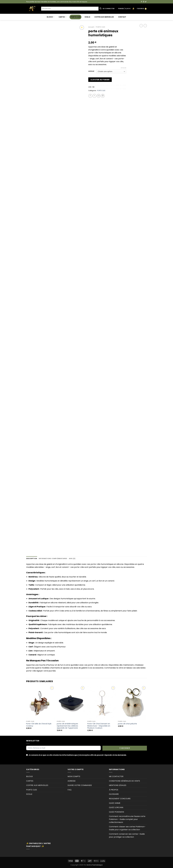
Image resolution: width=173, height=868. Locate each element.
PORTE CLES (76, 17)
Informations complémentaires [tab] (53, 559)
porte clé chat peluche (127, 724)
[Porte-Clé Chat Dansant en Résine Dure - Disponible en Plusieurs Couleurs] (102, 703)
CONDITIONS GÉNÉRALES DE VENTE (124, 781)
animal (91, 71)
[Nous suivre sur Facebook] (141, 2)
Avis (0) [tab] (72, 559)
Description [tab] (32, 559)
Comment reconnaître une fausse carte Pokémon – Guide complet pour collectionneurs (127, 819)
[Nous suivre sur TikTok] (146, 2)
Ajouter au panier (100, 80)
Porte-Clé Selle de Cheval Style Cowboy (39, 725)
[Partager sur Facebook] (90, 96)
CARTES (63, 17)
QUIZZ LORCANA (116, 807)
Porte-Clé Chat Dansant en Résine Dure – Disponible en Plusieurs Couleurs (99, 726)
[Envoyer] (100, 9)
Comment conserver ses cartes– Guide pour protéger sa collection (127, 835)
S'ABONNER (125, 748)
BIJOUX (51, 17)
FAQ (69, 790)
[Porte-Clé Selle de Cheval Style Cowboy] (40, 703)
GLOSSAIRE (114, 794)
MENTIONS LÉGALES (118, 785)
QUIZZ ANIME (115, 803)
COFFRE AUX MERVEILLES (104, 17)
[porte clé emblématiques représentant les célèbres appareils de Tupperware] (71, 703)
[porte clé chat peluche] (132, 703)
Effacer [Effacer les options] (124, 68)
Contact (122, 17)
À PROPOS (114, 790)
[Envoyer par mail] (99, 96)
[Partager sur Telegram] (103, 96)
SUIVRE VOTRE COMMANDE (80, 785)
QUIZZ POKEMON (116, 812)
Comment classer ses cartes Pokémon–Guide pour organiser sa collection (127, 828)
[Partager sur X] (94, 96)
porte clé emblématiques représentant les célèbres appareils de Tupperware (67, 726)
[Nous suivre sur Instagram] (144, 2)
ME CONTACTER (116, 776)
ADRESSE (72, 781)
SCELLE (87, 17)
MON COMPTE (74, 776)
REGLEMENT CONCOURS (120, 799)
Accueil (91, 27)
